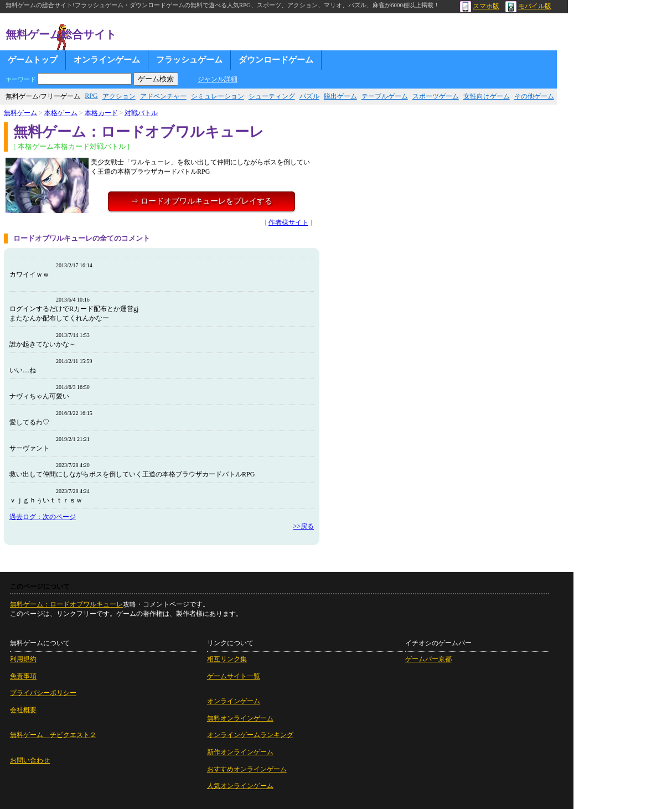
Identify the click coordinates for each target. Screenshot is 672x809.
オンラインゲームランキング (250, 735)
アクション (119, 96)
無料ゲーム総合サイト (61, 34)
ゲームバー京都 (428, 659)
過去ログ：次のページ (43, 517)
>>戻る (303, 526)
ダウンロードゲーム (276, 60)
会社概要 (23, 710)
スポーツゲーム (436, 96)
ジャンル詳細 (218, 79)
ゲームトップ (33, 60)
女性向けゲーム (487, 96)
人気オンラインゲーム (240, 786)
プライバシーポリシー (43, 693)
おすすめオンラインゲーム (247, 769)
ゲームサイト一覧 (234, 676)
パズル (309, 96)
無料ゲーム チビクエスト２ (53, 735)
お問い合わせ (30, 760)
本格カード (101, 113)
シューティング (272, 96)
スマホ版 (480, 6)
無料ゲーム (20, 113)
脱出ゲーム (340, 96)
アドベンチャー (163, 96)
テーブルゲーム (385, 96)
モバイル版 (528, 6)
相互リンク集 (227, 659)
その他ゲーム (534, 96)
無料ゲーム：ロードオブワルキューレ (66, 604)
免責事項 (23, 676)
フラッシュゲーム (189, 60)
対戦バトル (141, 113)
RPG (91, 96)
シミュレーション (218, 96)
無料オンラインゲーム (240, 718)
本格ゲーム (61, 113)
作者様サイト (288, 222)
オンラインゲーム (107, 60)
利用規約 (23, 659)
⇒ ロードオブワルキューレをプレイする (201, 201)
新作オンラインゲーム (240, 752)
